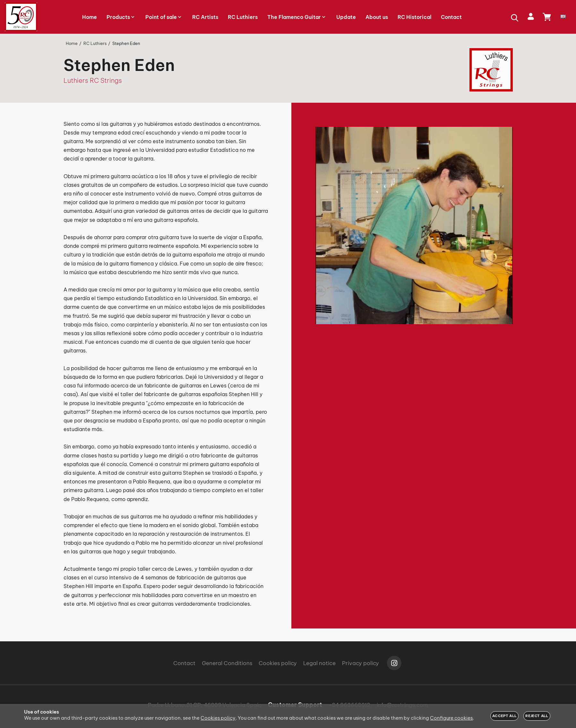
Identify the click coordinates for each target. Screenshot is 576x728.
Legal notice (319, 663)
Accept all (504, 716)
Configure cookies (451, 718)
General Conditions (227, 663)
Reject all (537, 716)
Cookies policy (278, 663)
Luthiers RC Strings (93, 80)
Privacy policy (361, 663)
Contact (184, 663)
